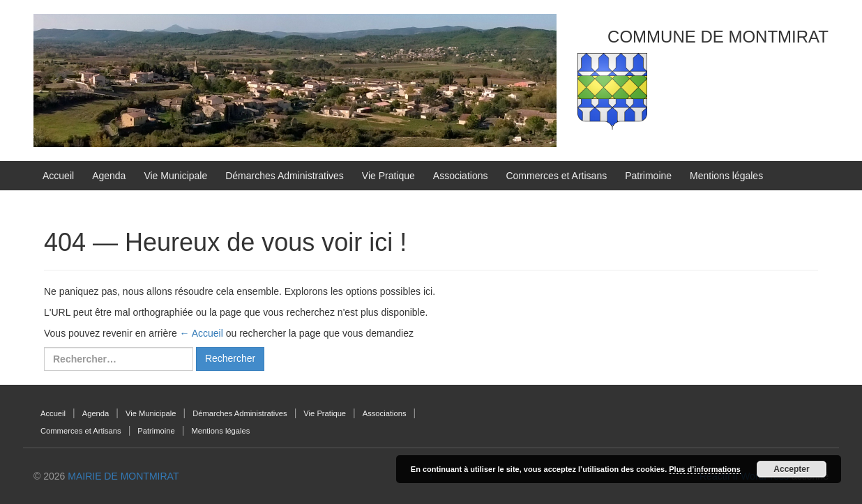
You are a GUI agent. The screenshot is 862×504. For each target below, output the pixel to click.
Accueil (58, 176)
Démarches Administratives (285, 176)
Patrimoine (648, 176)
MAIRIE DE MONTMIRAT (123, 476)
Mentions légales (726, 176)
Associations (461, 176)
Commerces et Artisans (556, 176)
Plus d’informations (705, 469)
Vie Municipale (175, 176)
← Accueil (202, 333)
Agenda (109, 176)
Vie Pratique (388, 176)
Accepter (791, 469)
